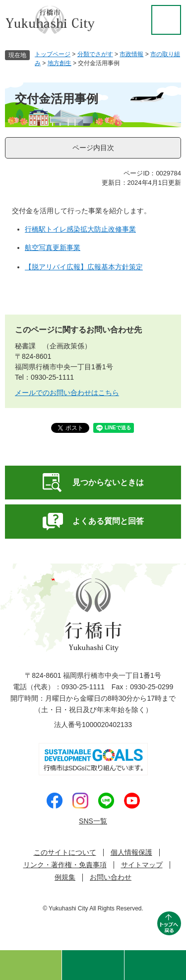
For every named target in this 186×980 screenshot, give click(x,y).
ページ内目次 (93, 148)
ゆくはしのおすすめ (31, 965)
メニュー (155, 965)
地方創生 (60, 63)
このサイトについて (65, 853)
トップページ (53, 54)
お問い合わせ (111, 877)
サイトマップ (142, 865)
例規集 (65, 877)
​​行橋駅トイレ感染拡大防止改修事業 (80, 229)
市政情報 (131, 54)
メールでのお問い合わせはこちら (67, 393)
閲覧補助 (166, 20)
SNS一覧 (93, 821)
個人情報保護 (131, 853)
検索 (93, 965)
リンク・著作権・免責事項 (65, 865)
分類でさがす (95, 54)
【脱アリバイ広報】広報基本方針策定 (84, 267)
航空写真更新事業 (53, 247)
